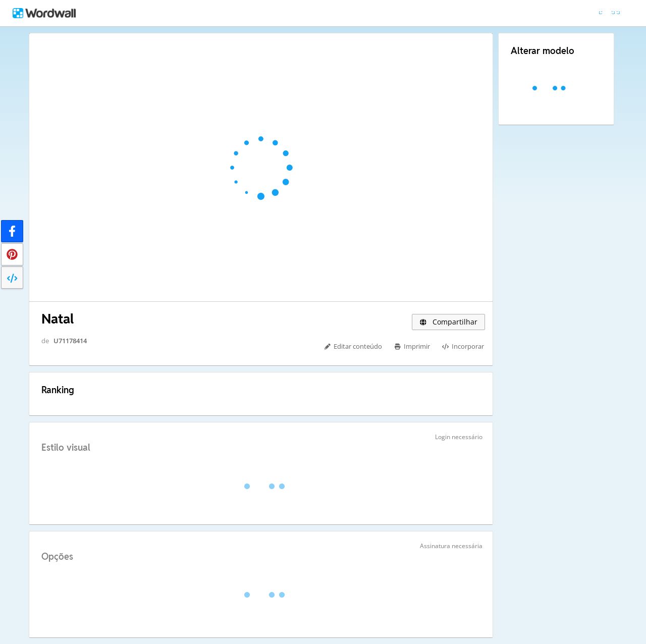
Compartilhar (448, 322)
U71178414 (70, 341)
